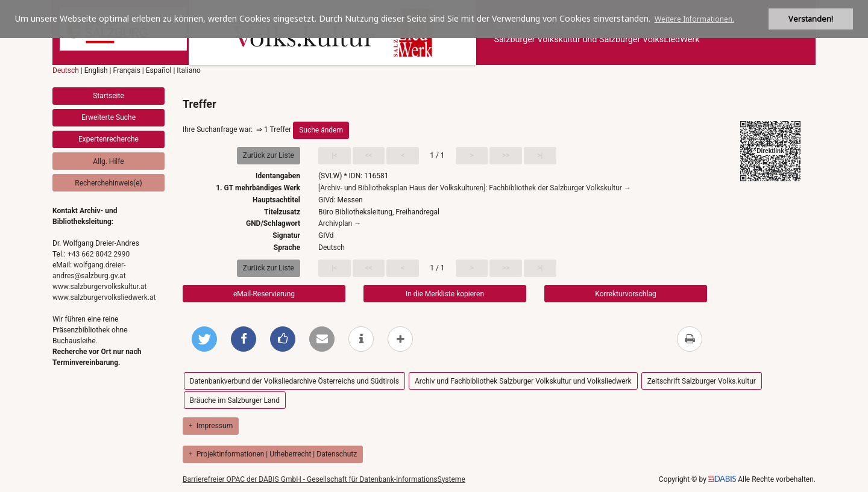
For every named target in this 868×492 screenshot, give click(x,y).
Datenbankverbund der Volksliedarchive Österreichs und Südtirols (294, 381)
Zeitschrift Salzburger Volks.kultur (702, 381)
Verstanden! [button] (811, 19)
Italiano (189, 70)
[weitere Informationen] (361, 339)
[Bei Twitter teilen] (204, 339)
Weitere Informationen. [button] (694, 19)
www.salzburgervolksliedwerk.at (104, 297)
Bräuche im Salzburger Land (235, 400)
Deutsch (66, 70)
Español (159, 70)
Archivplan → (340, 223)
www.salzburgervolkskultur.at (100, 287)
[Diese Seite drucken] (690, 339)
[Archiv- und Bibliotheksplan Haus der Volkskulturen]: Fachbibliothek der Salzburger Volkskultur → (475, 188)
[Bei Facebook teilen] (244, 339)
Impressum (211, 426)
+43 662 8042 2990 (99, 254)
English (96, 70)
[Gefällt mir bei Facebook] (283, 339)
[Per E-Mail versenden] (322, 339)
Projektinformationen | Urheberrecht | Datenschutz (273, 454)
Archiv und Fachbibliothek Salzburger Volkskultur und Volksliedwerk (523, 381)
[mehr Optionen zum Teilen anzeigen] (400, 339)
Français (126, 70)
